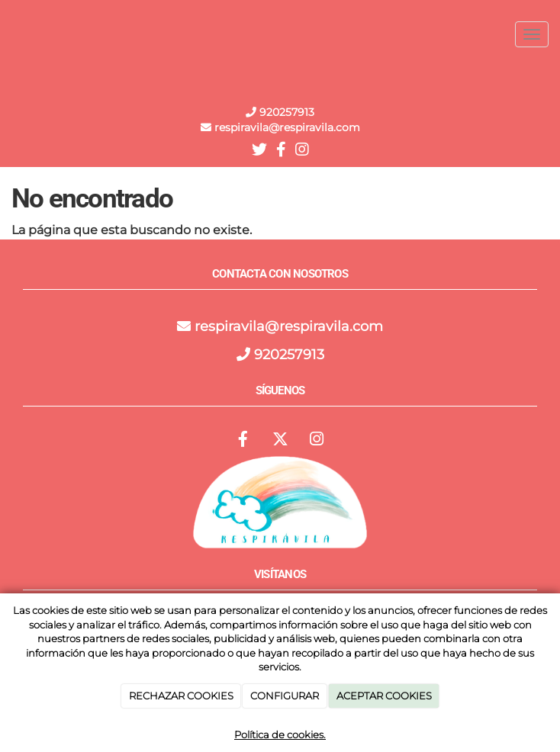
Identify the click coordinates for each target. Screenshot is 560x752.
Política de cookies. (280, 734)
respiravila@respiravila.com (289, 326)
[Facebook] (243, 441)
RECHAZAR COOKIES (181, 696)
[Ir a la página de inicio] (8, 34)
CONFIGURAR (285, 696)
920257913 (285, 112)
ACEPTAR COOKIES (384, 696)
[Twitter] (280, 441)
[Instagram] (317, 441)
